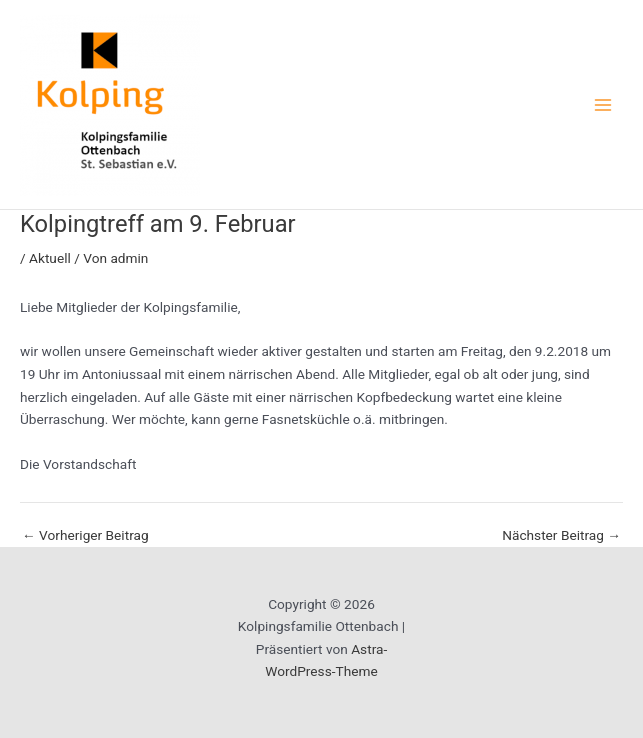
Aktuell (50, 258)
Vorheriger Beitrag (85, 536)
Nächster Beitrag (561, 536)
